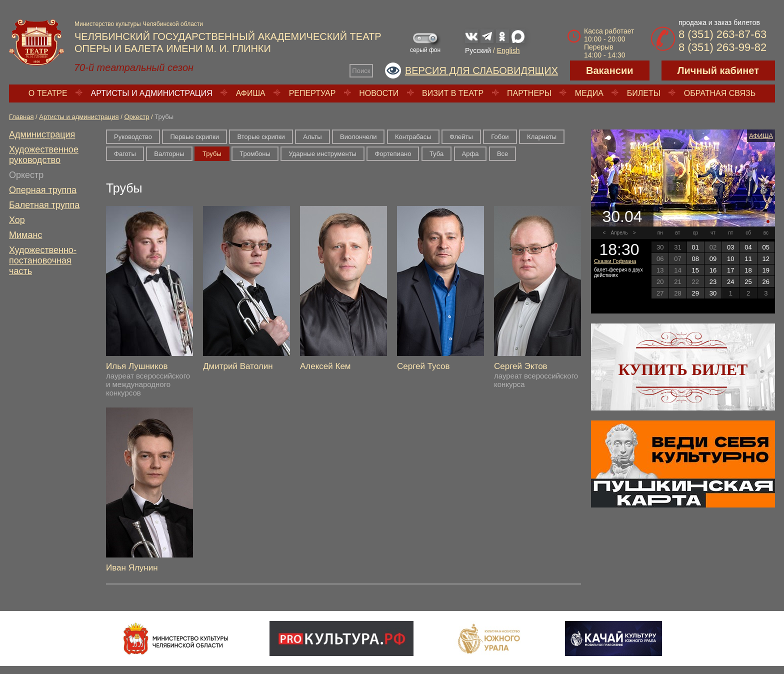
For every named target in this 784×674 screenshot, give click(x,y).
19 (766, 270)
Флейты (461, 137)
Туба (436, 154)
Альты (312, 137)
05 (766, 247)
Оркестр (136, 117)
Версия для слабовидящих (481, 70)
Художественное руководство (44, 155)
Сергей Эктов (521, 366)
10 (730, 259)
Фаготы (125, 154)
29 (695, 293)
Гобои (500, 137)
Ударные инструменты (322, 154)
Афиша (251, 93)
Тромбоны (255, 154)
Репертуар (312, 93)
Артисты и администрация (152, 93)
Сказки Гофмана (615, 261)
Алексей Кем (325, 366)
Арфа (470, 154)
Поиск (361, 71)
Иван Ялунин (132, 568)
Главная (21, 117)
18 (748, 270)
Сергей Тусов (423, 366)
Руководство (133, 137)
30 (713, 293)
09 (713, 259)
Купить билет (683, 369)
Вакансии (610, 70)
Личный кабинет (718, 70)
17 (730, 270)
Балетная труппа (44, 205)
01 (695, 247)
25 (748, 282)
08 (695, 259)
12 (766, 259)
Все (502, 154)
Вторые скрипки (261, 137)
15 (695, 270)
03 (730, 247)
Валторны (169, 154)
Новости (379, 93)
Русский (478, 50)
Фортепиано (393, 154)
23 (713, 282)
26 (766, 282)
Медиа (589, 93)
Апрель (619, 233)
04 (748, 247)
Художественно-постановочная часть (43, 260)
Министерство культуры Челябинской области (139, 24)
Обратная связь (720, 93)
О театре (48, 93)
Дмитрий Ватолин (238, 366)
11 (748, 259)
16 (713, 270)
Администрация (42, 134)
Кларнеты (542, 137)
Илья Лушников (137, 366)
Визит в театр (453, 93)
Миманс (25, 235)
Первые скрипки (194, 137)
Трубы (212, 154)
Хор (17, 220)
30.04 (622, 216)
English (508, 50)
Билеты (644, 93)
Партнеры (529, 93)
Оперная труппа (43, 190)
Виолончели (358, 137)
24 (730, 282)
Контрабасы (413, 137)
